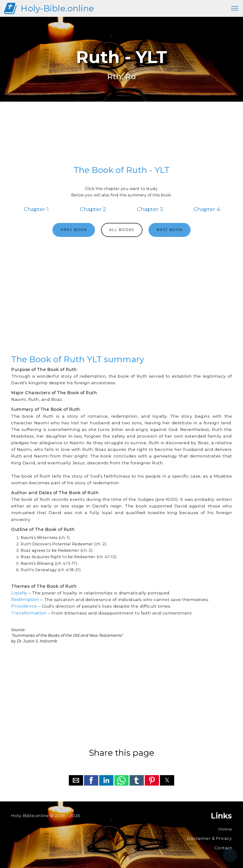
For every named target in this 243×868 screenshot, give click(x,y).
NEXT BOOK (170, 230)
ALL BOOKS (122, 230)
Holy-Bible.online (57, 8)
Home (225, 829)
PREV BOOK (74, 230)
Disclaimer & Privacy (209, 838)
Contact (223, 848)
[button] (76, 780)
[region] (121, 136)
